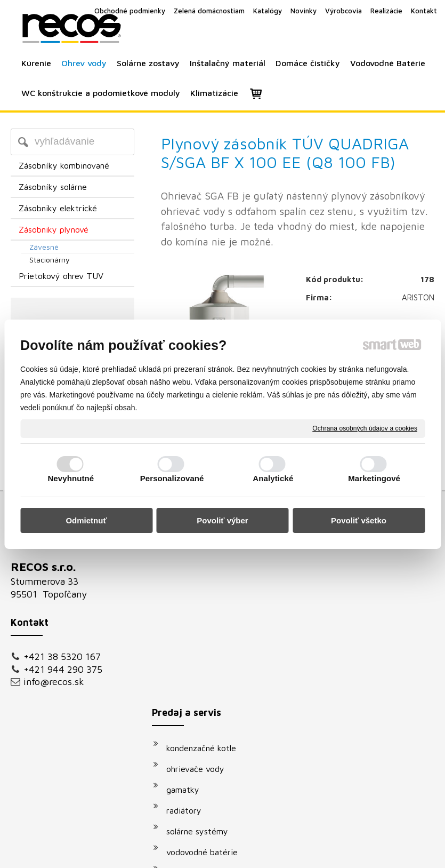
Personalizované (172, 478)
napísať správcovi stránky (210, 833)
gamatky (188, 611)
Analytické (273, 478)
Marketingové (374, 478)
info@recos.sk (54, 682)
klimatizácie (194, 715)
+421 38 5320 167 (62, 656)
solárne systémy (203, 653)
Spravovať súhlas (403, 833)
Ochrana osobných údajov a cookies (365, 428)
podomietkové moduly (214, 695)
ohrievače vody (201, 591)
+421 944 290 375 (63, 669)
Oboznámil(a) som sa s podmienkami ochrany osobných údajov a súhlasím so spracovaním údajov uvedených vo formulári (376, 711)
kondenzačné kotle (207, 570)
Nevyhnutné (71, 478)
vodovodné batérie (207, 674)
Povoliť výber (222, 520)
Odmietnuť (86, 520)
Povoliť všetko (359, 520)
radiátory (189, 632)
